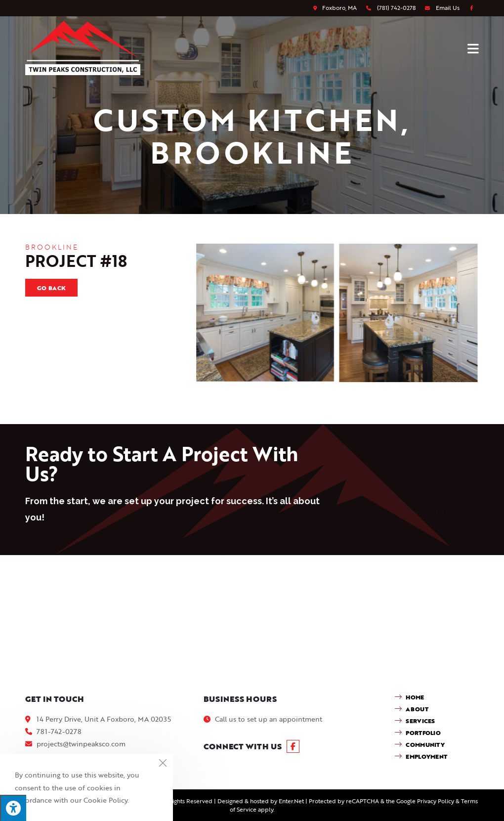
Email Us (448, 7)
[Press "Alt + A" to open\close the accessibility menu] (13, 808)
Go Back (51, 288)
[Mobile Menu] (473, 48)
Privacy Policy (436, 801)
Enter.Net (291, 801)
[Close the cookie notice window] (163, 764)
